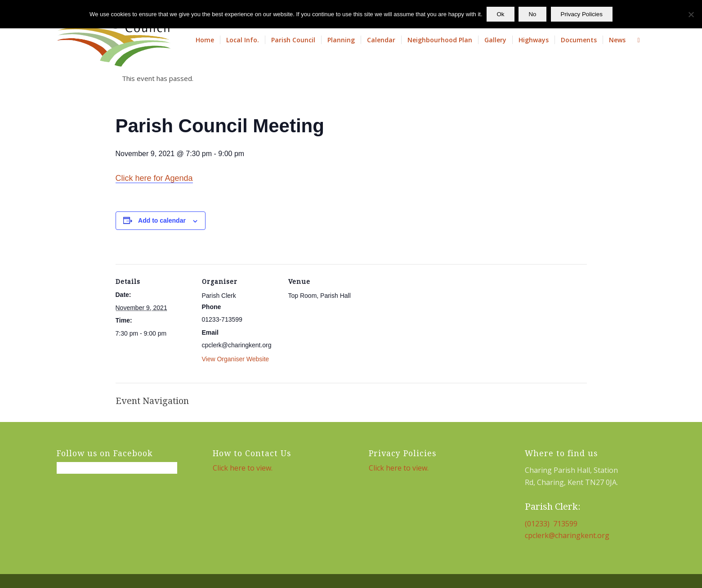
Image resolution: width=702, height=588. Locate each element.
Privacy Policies (582, 14)
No (533, 14)
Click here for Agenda (154, 178)
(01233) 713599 (551, 524)
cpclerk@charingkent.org (567, 535)
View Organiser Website (236, 359)
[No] (691, 14)
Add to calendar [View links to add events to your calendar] (162, 220)
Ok (501, 14)
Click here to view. (243, 468)
